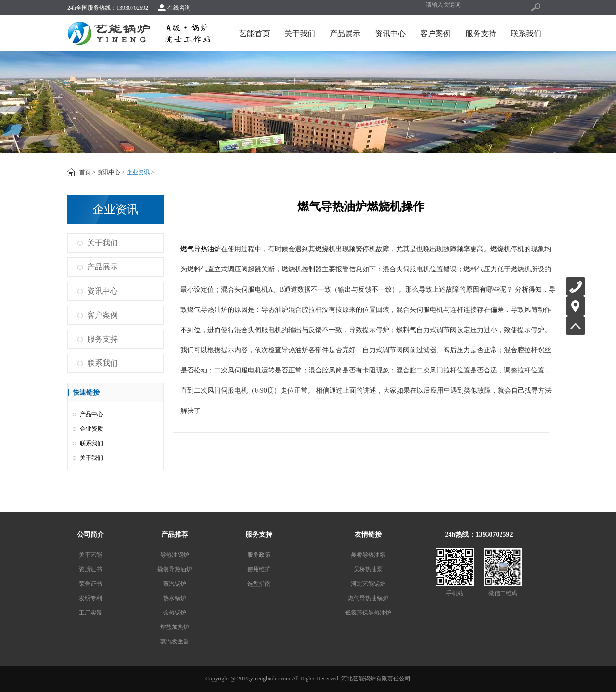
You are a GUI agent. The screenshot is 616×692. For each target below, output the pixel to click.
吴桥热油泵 (368, 569)
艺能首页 (255, 33)
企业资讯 (138, 172)
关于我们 (300, 33)
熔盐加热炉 (175, 627)
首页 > (88, 172)
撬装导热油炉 (175, 569)
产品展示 (345, 33)
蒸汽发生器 (175, 641)
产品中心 (91, 414)
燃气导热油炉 (201, 249)
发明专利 (90, 598)
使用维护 (259, 569)
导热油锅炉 (175, 555)
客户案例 (436, 33)
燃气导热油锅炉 (368, 598)
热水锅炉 (175, 598)
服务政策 (259, 555)
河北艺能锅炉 (368, 584)
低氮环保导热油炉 (368, 613)
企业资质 (91, 429)
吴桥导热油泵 (368, 555)
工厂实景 (90, 613)
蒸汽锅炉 (175, 584)
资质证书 (90, 569)
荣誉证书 (90, 584)
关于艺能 (90, 555)
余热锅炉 (175, 613)
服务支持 (481, 33)
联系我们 (526, 33)
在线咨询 (179, 8)
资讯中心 (390, 33)
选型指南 (259, 584)
